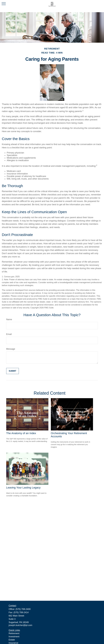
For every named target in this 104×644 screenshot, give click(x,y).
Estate (12, 640)
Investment (14, 637)
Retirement (14, 633)
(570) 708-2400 (23, 609)
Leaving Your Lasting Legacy (23, 488)
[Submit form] (13, 371)
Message (11, 349)
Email (9, 334)
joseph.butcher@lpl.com (20, 625)
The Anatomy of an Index (21, 433)
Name (9, 319)
